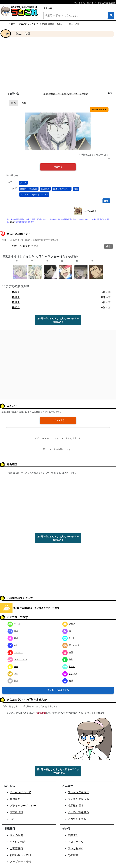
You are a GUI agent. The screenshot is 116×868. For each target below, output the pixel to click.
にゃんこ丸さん (91, 211)
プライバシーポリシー (23, 806)
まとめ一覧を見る (78, 812)
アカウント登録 (77, 819)
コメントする (58, 420)
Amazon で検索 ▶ (99, 110)
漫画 (76, 189)
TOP (13, 24)
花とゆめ (45, 189)
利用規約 (15, 799)
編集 (106, 201)
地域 (68, 681)
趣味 (68, 659)
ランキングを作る (78, 799)
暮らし (69, 666)
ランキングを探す (78, 792)
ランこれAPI (75, 848)
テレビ (69, 638)
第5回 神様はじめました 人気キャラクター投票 (66, 94)
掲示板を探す (76, 806)
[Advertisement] (58, 64)
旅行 (68, 652)
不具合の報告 (18, 842)
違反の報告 (16, 835)
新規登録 (42, 713)
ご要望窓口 (16, 848)
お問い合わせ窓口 (20, 855)
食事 (13, 666)
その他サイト (76, 855)
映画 (13, 638)
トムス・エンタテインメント (34, 195)
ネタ (13, 674)
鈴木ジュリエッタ (62, 189)
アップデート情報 (20, 862)
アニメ (23, 183)
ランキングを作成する (58, 690)
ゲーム (14, 624)
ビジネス (70, 674)
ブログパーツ (76, 842)
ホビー (14, 645)
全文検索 (48, 8)
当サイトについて (20, 792)
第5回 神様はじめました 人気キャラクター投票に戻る (58, 320)
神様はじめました (29, 189)
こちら (12, 222)
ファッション (17, 659)
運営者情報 (16, 812)
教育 (13, 681)
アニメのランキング (28, 24)
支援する (73, 835)
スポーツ (15, 652)
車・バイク (71, 645)
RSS (12, 819)
